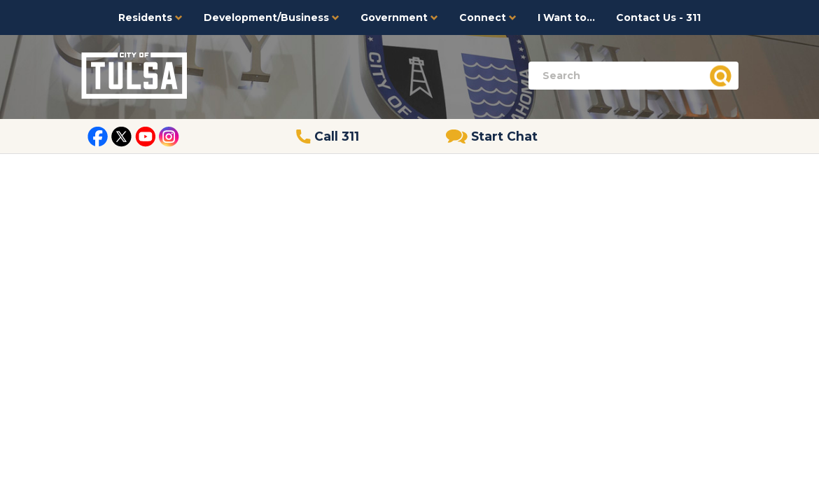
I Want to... (566, 17)
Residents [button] (150, 17)
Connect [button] (488, 17)
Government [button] (399, 17)
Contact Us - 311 (658, 17)
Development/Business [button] (272, 17)
